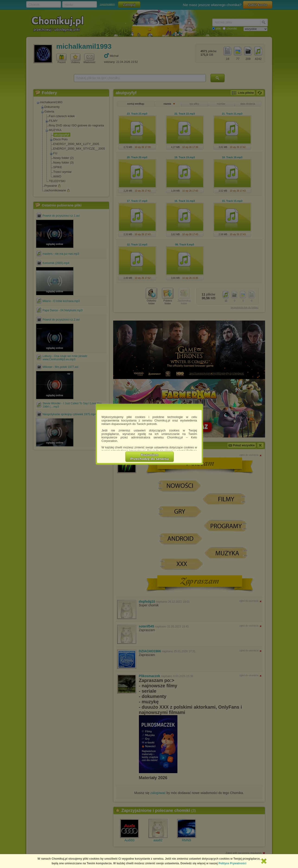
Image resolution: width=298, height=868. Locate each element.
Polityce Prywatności (232, 863)
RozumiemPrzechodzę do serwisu (150, 457)
